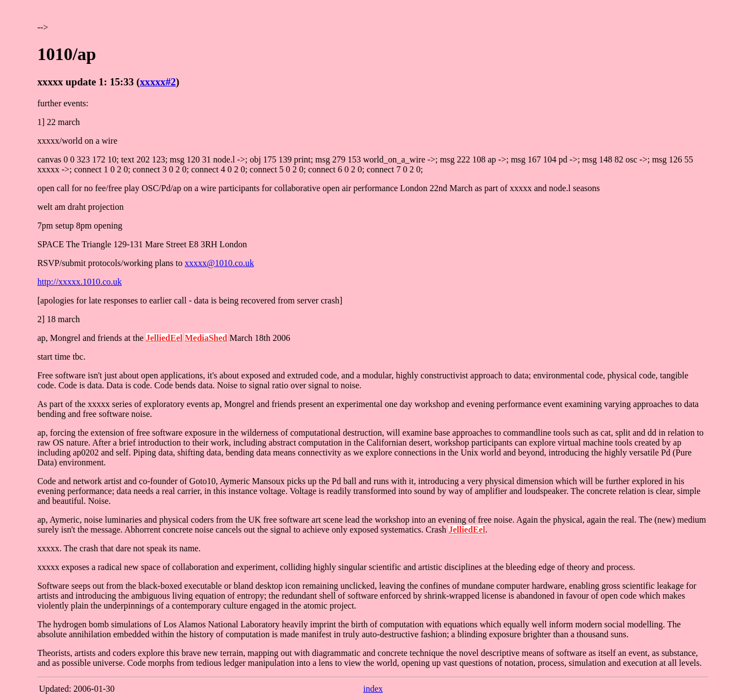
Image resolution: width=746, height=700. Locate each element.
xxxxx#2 (158, 82)
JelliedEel (164, 338)
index (373, 689)
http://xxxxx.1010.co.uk (80, 282)
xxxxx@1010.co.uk (219, 263)
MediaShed (206, 338)
